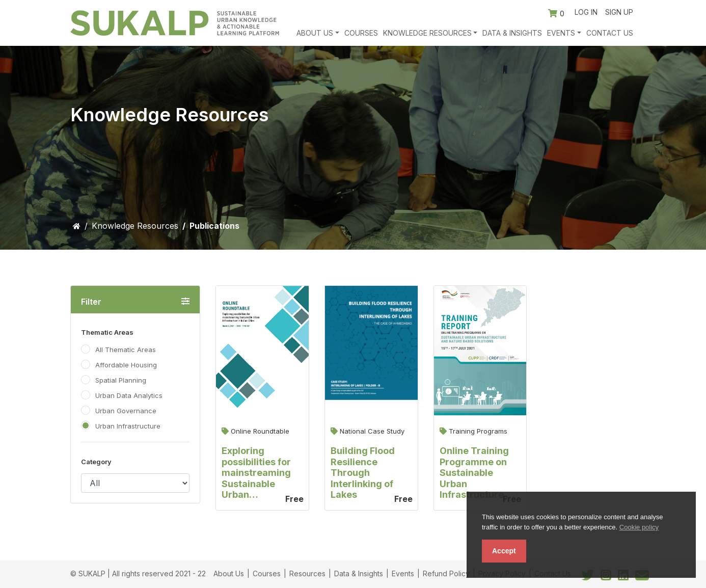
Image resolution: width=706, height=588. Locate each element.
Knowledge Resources (135, 226)
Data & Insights (512, 33)
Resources (307, 573)
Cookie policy (639, 527)
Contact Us (610, 33)
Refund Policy (446, 573)
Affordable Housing (126, 365)
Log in (586, 12)
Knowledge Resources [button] (427, 33)
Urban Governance (126, 411)
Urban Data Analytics (129, 395)
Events (403, 573)
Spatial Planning (121, 380)
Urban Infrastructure (128, 426)
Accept (504, 551)
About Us (229, 573)
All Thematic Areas (126, 350)
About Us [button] (315, 33)
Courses (361, 33)
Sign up (619, 12)
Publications (214, 226)
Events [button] (561, 33)
